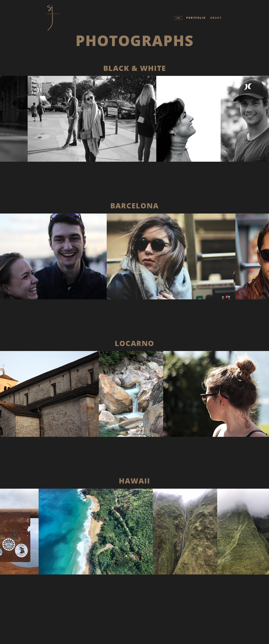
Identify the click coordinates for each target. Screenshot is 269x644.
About (216, 18)
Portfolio (196, 18)
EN (178, 18)
